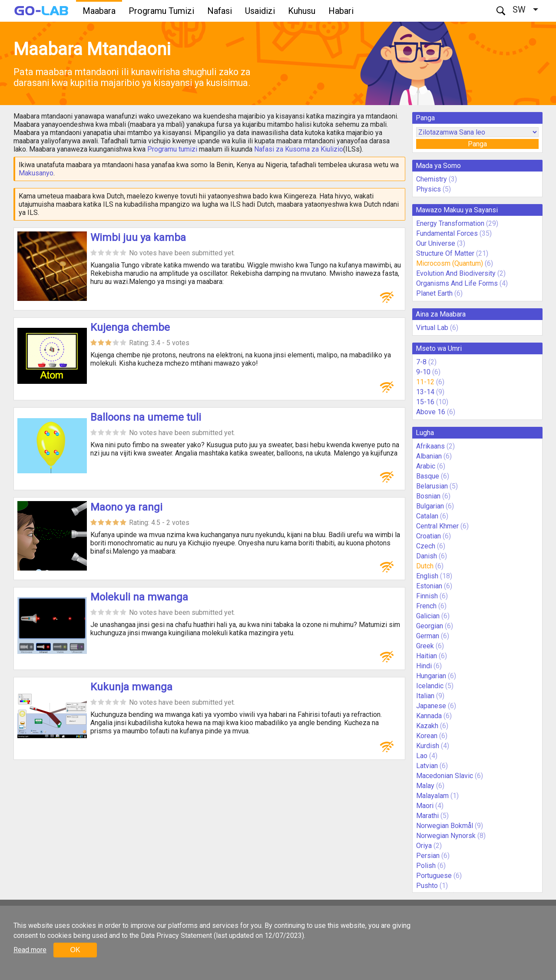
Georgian (430, 626)
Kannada (429, 716)
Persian (428, 856)
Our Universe (436, 243)
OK (75, 950)
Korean (427, 736)
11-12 (425, 382)
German (428, 636)
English (427, 576)
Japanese (431, 706)
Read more (30, 950)
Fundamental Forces (447, 233)
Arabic (426, 466)
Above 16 (431, 412)
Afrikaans (430, 446)
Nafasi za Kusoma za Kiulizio (299, 149)
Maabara (99, 11)
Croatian (429, 536)
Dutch (425, 566)
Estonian (429, 586)
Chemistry (432, 179)
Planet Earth (434, 293)
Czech (426, 546)
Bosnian (428, 496)
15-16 (425, 402)
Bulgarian (430, 506)
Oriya (424, 846)
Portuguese (434, 876)
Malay (425, 786)
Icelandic (430, 686)
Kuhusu (302, 11)
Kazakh (427, 726)
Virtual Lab (432, 328)
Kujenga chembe (130, 327)
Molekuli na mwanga (139, 597)
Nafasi (220, 11)
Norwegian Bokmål (445, 826)
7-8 (421, 362)
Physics (429, 189)
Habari (341, 11)
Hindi (424, 666)
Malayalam (432, 796)
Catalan (427, 516)
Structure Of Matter (445, 253)
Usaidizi (260, 11)
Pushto (427, 886)
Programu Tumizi (161, 11)
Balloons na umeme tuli (146, 417)
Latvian (427, 766)
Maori (425, 806)
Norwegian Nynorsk (446, 836)
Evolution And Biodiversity (456, 273)
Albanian (429, 456)
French (426, 606)
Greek (425, 646)
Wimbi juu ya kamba (138, 238)
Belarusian (432, 486)
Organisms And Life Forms (457, 283)
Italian (425, 696)
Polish (426, 866)
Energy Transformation (450, 223)
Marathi (427, 816)
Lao (422, 756)
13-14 (425, 392)
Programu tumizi (172, 149)
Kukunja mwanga (131, 687)
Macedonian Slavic (445, 776)
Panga (477, 144)
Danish (427, 556)
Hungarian (431, 676)
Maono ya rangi (126, 507)
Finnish (427, 596)
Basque (428, 476)
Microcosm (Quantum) (450, 263)
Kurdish (428, 746)
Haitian (427, 656)
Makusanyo (36, 173)
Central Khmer (437, 526)
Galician (428, 616)
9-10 (423, 372)
